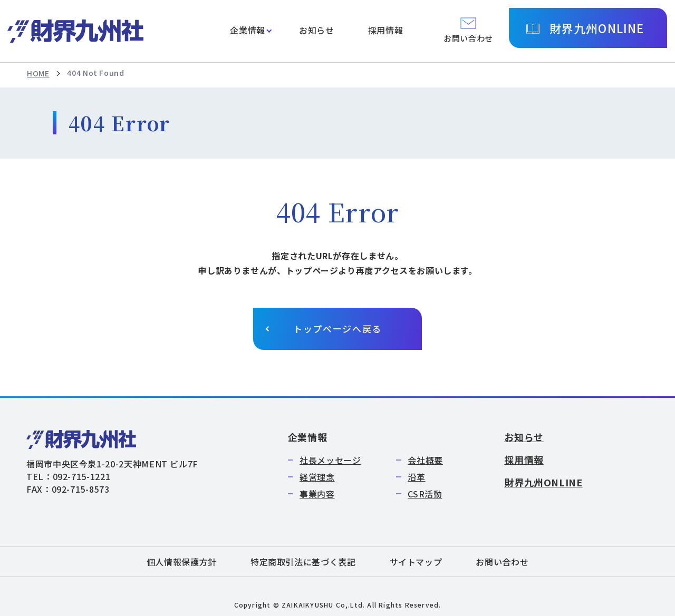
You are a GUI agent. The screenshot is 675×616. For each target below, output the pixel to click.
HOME (38, 73)
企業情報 (248, 30)
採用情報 (386, 30)
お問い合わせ (502, 562)
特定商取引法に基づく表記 (303, 562)
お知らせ (317, 30)
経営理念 (317, 477)
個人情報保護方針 (182, 562)
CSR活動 (425, 494)
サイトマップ (416, 562)
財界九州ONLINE (597, 28)
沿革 (416, 477)
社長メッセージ (330, 460)
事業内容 (317, 494)
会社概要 (425, 460)
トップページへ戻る (337, 329)
